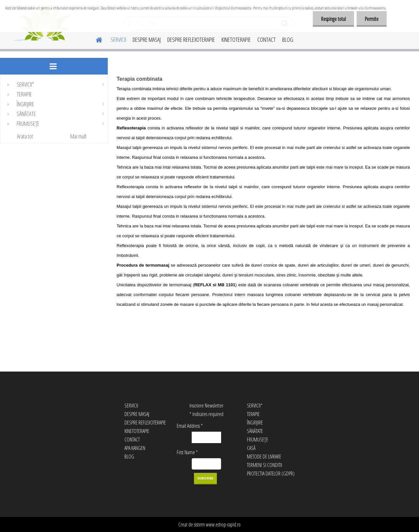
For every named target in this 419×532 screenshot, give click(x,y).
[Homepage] (95, 39)
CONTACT (266, 40)
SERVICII (118, 40)
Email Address (190, 426)
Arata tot (25, 136)
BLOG (288, 40)
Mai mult (78, 136)
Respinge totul (333, 19)
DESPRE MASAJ (147, 40)
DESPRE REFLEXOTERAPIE (191, 40)
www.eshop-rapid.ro (223, 524)
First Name (187, 452)
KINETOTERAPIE (236, 40)
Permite (372, 19)
